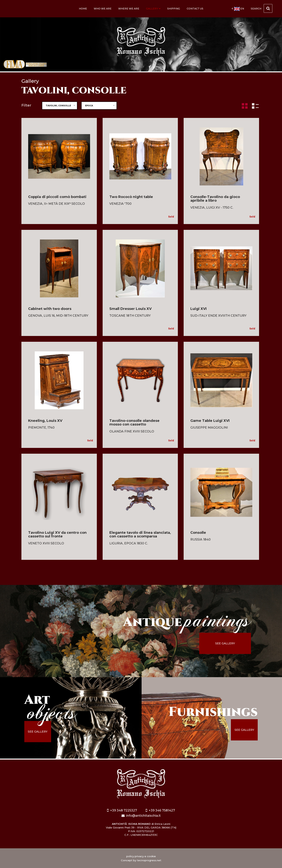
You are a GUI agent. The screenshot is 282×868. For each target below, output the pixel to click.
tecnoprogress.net (149, 860)
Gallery (153, 9)
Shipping (174, 9)
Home (83, 9)
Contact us (195, 9)
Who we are (103, 9)
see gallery (225, 643)
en (238, 9)
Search (262, 8)
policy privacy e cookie (141, 856)
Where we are (129, 9)
